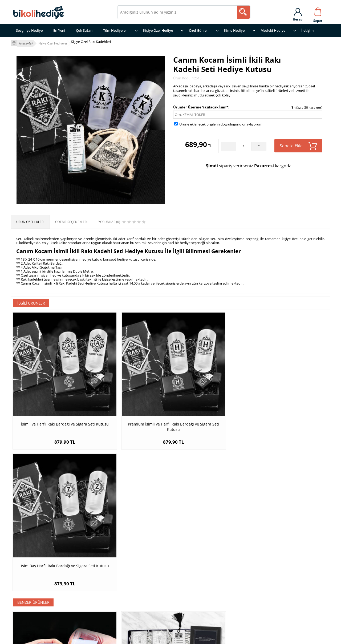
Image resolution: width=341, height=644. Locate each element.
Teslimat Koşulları (213, 587)
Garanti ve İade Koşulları (219, 593)
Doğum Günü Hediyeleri (139, 607)
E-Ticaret (154, 637)
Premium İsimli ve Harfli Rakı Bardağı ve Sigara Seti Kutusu (131, 397)
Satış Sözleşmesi (211, 607)
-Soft (143, 637)
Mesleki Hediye (273, 30)
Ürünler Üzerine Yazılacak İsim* (201, 106)
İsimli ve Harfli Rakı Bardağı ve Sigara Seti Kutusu (51, 397)
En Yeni (59, 30)
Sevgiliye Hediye (29, 30)
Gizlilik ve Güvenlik (214, 580)
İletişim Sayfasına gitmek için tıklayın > (44, 616)
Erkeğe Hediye (131, 593)
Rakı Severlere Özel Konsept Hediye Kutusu (131, 526)
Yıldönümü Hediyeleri (137, 613)
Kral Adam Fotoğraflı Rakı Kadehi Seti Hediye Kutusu (290, 526)
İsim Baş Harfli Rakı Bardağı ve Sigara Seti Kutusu (211, 397)
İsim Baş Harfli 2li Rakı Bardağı (51, 523)
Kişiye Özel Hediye (158, 30)
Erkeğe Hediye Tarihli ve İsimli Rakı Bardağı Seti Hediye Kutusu (211, 526)
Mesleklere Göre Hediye (139, 580)
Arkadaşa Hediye (133, 600)
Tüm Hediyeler (115, 30)
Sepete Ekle (298, 145)
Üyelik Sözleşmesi (213, 600)
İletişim (307, 30)
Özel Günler (198, 30)
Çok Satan (84, 30)
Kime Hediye (234, 30)
